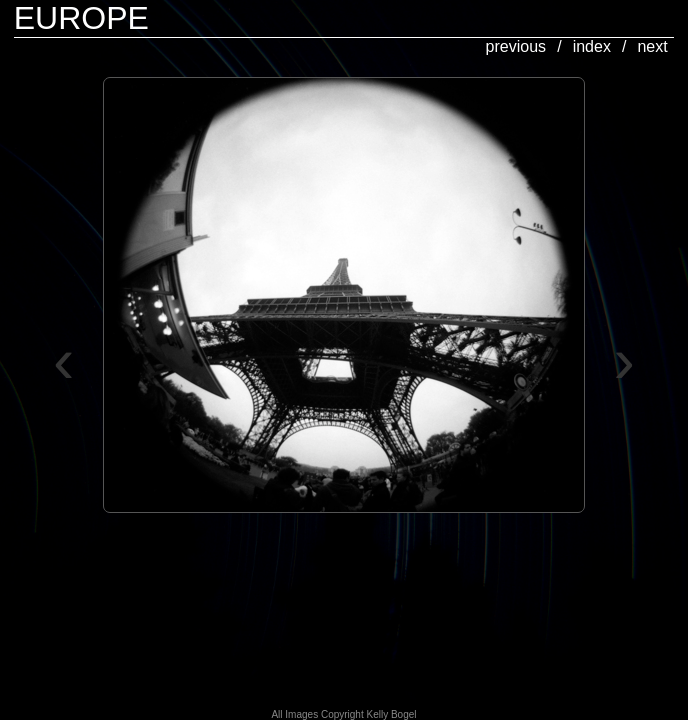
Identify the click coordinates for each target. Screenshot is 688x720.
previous (516, 46)
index (592, 46)
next (652, 46)
